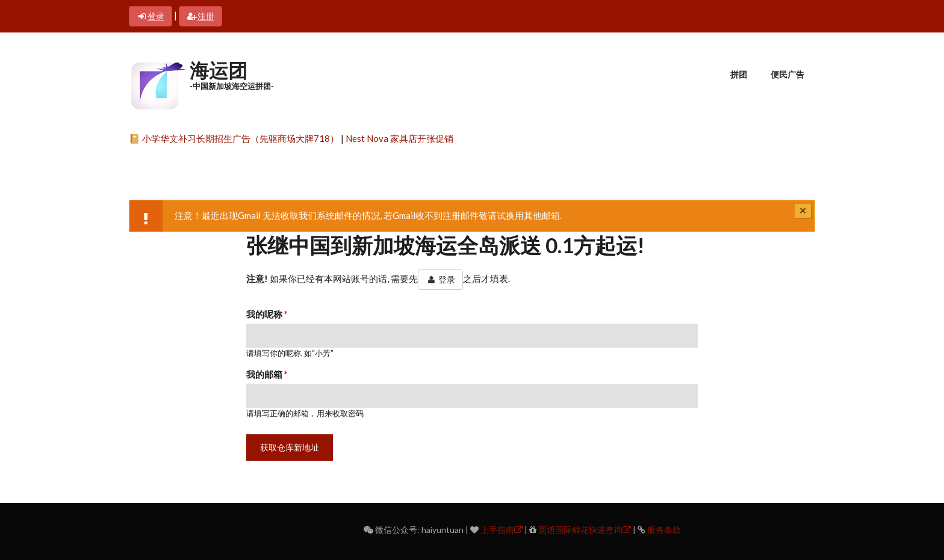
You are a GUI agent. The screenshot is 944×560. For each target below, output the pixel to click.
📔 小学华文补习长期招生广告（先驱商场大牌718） (234, 138)
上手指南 (501, 530)
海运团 (219, 70)
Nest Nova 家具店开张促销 (399, 138)
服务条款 (664, 530)
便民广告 (787, 74)
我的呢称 (267, 314)
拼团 (739, 74)
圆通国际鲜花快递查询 (585, 530)
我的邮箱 (267, 374)
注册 (200, 16)
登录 (151, 16)
